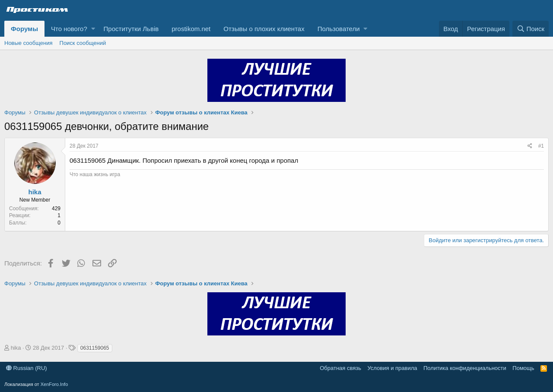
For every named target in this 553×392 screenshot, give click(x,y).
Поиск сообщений (83, 43)
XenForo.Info (54, 384)
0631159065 (95, 348)
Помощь (523, 368)
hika (35, 192)
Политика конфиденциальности (465, 368)
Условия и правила (392, 368)
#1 (541, 146)
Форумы (24, 29)
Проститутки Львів (131, 29)
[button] (93, 29)
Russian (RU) (27, 368)
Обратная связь (340, 368)
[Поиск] (531, 29)
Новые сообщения (29, 43)
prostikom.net (191, 29)
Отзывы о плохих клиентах (264, 29)
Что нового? (69, 29)
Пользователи (339, 29)
